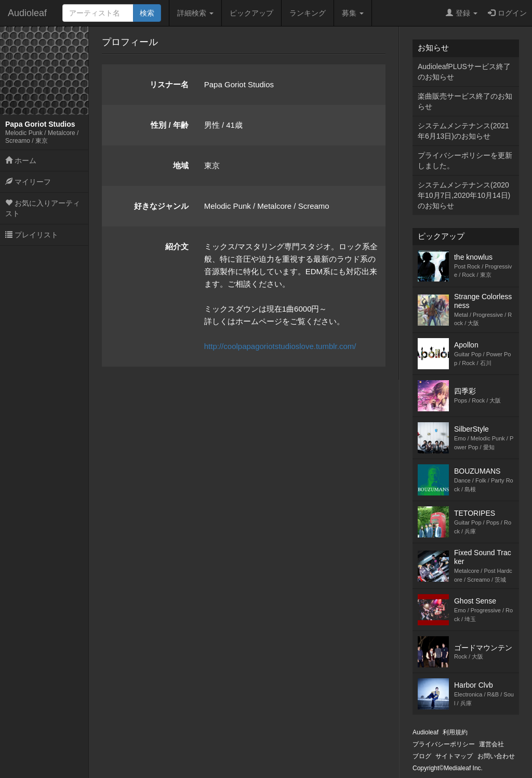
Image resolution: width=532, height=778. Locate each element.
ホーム (21, 160)
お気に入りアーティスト (43, 208)
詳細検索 (195, 13)
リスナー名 (169, 84)
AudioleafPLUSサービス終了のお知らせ (464, 72)
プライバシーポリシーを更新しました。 (465, 160)
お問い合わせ (496, 756)
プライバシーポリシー (444, 744)
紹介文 (177, 246)
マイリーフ (28, 182)
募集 (353, 13)
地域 (181, 165)
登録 (462, 13)
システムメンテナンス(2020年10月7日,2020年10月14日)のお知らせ (464, 195)
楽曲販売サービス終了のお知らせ (465, 101)
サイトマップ (454, 756)
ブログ (422, 756)
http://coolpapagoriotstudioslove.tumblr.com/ (280, 346)
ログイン (507, 13)
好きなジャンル (161, 206)
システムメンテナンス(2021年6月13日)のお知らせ (463, 131)
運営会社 (491, 744)
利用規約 (455, 732)
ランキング (308, 13)
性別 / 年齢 (170, 125)
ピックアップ (251, 13)
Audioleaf (27, 13)
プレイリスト (32, 235)
